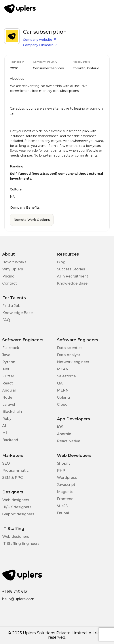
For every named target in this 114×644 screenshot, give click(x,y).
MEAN (63, 369)
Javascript (66, 485)
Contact (9, 283)
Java (6, 355)
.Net (6, 369)
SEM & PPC (12, 478)
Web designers (16, 500)
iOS (60, 427)
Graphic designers (18, 514)
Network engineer (73, 362)
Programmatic (15, 470)
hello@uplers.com (18, 599)
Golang (63, 397)
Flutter (8, 376)
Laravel (9, 404)
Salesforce (66, 376)
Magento (65, 492)
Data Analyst (69, 355)
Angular (9, 390)
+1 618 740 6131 (15, 591)
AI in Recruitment (73, 276)
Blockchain (12, 412)
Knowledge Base (72, 283)
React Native (69, 441)
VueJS (62, 506)
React (8, 383)
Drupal (63, 513)
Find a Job (11, 306)
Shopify (64, 463)
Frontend (65, 499)
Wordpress (67, 478)
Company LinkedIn (40, 45)
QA (60, 383)
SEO (6, 463)
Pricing (8, 276)
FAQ (6, 320)
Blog (61, 262)
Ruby (7, 419)
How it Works (14, 262)
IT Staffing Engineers (21, 544)
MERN (63, 390)
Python (9, 362)
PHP (61, 470)
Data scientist (69, 348)
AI (4, 426)
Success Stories (71, 269)
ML (5, 433)
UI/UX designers (17, 507)
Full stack (11, 348)
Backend (10, 440)
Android (64, 434)
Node (7, 397)
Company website (40, 40)
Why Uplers (13, 269)
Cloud (62, 404)
